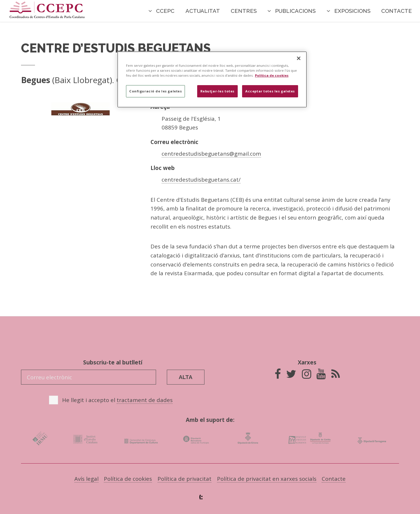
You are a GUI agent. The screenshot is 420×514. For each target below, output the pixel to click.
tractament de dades (145, 400)
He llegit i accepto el (117, 400)
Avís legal (86, 479)
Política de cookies (128, 479)
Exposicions (352, 11)
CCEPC (165, 11)
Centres (244, 11)
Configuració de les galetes (155, 91)
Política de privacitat (184, 479)
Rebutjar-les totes (217, 91)
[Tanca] (299, 58)
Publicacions (295, 11)
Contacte (397, 11)
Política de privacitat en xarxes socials (267, 479)
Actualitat (203, 11)
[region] (212, 79)
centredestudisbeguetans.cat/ (201, 179)
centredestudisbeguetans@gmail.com (211, 154)
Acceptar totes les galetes (270, 91)
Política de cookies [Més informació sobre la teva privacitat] (272, 75)
